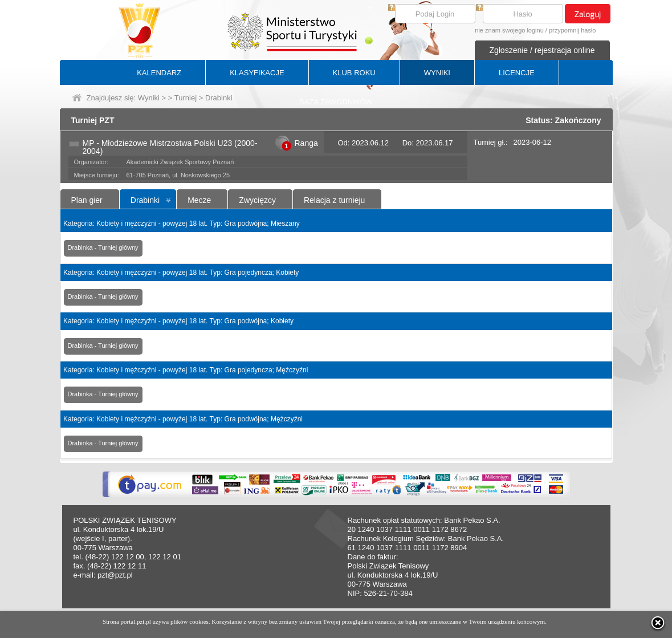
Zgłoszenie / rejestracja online (542, 50)
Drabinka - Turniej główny (103, 247)
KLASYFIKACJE (257, 73)
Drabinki (145, 200)
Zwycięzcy (257, 200)
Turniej (186, 98)
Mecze (199, 200)
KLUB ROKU (354, 73)
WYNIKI (437, 73)
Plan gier (87, 200)
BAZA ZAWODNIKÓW (336, 102)
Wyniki (149, 98)
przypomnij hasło (573, 30)
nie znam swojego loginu (509, 30)
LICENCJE (517, 73)
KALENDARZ (159, 73)
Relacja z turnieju (334, 200)
